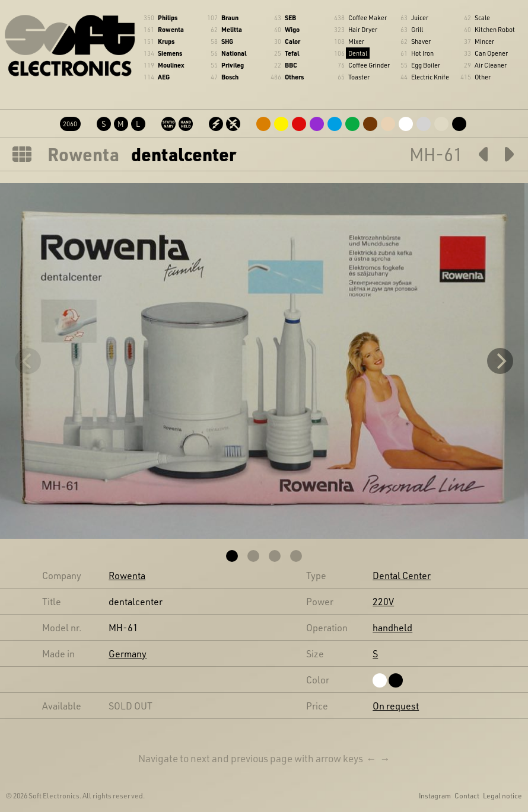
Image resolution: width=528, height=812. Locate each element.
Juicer (420, 17)
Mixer (356, 41)
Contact (467, 795)
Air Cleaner (491, 65)
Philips (168, 17)
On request (396, 706)
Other (483, 77)
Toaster (359, 77)
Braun (230, 17)
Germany (128, 653)
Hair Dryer (363, 29)
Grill (417, 29)
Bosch (230, 77)
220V (383, 601)
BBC (291, 65)
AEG (164, 77)
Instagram (435, 795)
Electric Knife (430, 77)
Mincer (484, 41)
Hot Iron (422, 53)
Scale (482, 17)
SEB (290, 17)
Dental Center (402, 575)
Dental (358, 53)
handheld (392, 627)
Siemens (170, 53)
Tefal (292, 53)
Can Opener (491, 53)
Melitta (232, 29)
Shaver (421, 41)
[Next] (500, 361)
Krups (166, 41)
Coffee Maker (368, 17)
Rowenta (171, 29)
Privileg (233, 65)
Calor (292, 41)
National (234, 53)
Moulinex (171, 65)
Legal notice (502, 795)
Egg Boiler (426, 65)
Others (294, 77)
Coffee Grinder (369, 65)
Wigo (292, 29)
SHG (227, 41)
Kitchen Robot (495, 29)
